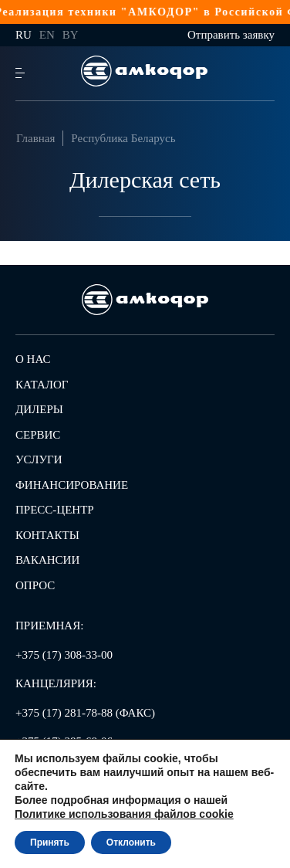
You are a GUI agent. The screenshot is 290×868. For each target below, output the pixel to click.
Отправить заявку (231, 35)
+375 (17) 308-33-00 (64, 655)
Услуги (39, 459)
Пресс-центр (55, 510)
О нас (33, 359)
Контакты (47, 535)
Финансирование (72, 485)
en (47, 35)
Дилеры (39, 409)
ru (24, 35)
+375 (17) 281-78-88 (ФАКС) (85, 713)
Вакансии (47, 560)
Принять (50, 843)
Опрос (35, 585)
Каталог (42, 385)
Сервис (38, 435)
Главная (35, 138)
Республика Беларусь (123, 138)
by (71, 35)
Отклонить (131, 843)
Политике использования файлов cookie (124, 814)
